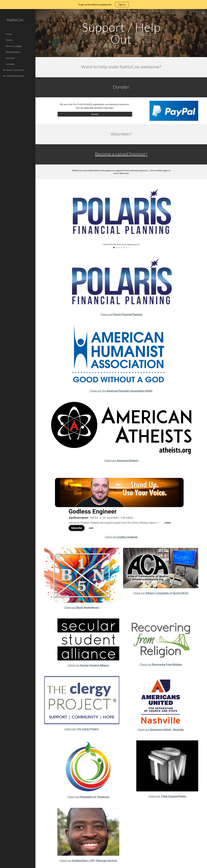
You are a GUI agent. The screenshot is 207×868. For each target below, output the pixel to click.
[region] (103, 5)
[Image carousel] (121, 215)
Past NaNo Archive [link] (15, 76)
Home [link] (9, 34)
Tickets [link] (9, 40)
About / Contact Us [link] (15, 70)
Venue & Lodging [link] (14, 46)
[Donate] (95, 114)
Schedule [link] (10, 64)
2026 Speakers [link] (13, 52)
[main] (121, 33)
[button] (204, 13)
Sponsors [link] (10, 58)
